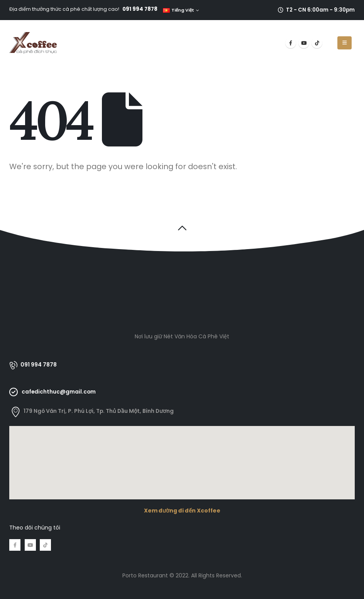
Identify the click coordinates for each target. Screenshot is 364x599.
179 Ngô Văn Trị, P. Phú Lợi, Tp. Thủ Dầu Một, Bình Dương (99, 411)
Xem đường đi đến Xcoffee (182, 511)
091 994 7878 (140, 9)
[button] (182, 228)
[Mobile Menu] (345, 43)
